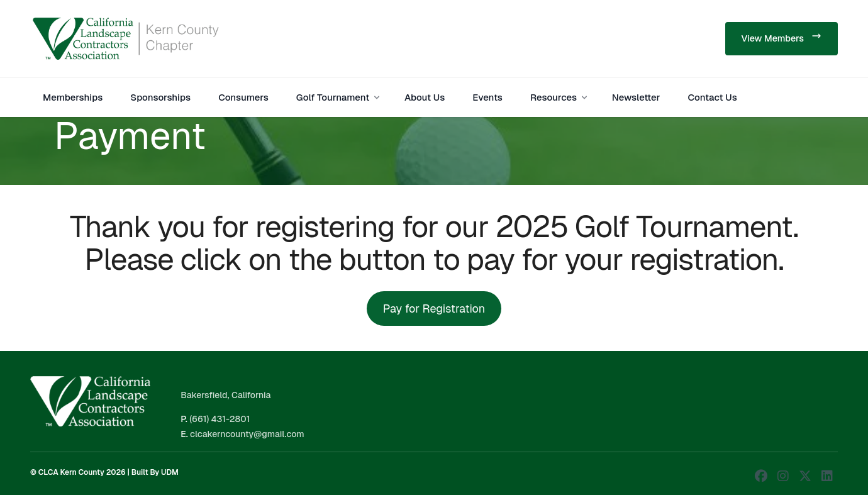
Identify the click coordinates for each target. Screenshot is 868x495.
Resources (560, 97)
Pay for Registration (434, 309)
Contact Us (713, 97)
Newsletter (636, 97)
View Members (782, 37)
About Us (425, 97)
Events (487, 97)
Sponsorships (160, 97)
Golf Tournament (339, 97)
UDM (170, 472)
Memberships (73, 97)
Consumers (243, 97)
